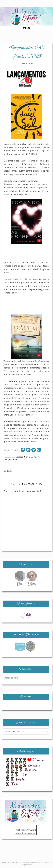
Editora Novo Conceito (28, 457)
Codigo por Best (27, 865)
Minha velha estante (17, 862)
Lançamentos (11, 459)
